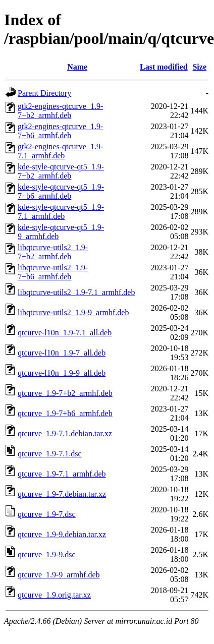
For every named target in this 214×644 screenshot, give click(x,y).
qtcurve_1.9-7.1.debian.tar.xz (65, 433)
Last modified (164, 67)
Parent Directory (44, 93)
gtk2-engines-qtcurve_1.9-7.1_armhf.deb (60, 151)
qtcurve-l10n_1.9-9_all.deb (62, 373)
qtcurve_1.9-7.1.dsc (50, 454)
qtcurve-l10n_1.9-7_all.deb (62, 353)
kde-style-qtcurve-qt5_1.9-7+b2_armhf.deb (61, 171)
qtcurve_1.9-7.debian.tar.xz (62, 494)
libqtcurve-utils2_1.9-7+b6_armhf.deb (53, 272)
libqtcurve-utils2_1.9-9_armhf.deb (73, 312)
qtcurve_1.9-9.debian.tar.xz (62, 534)
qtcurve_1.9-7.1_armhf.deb (62, 474)
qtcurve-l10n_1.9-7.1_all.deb (65, 333)
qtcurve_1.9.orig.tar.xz (54, 595)
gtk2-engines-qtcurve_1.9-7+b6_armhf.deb (60, 131)
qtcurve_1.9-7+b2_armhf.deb (65, 393)
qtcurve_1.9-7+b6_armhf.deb (65, 413)
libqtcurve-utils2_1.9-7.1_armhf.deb (76, 292)
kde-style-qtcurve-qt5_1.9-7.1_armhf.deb (61, 212)
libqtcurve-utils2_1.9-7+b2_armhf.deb (53, 252)
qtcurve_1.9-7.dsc (47, 514)
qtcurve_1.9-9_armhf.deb (59, 575)
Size (199, 67)
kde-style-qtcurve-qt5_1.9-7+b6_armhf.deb (61, 191)
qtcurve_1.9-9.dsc (47, 554)
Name (77, 67)
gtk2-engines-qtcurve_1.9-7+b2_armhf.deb (60, 111)
